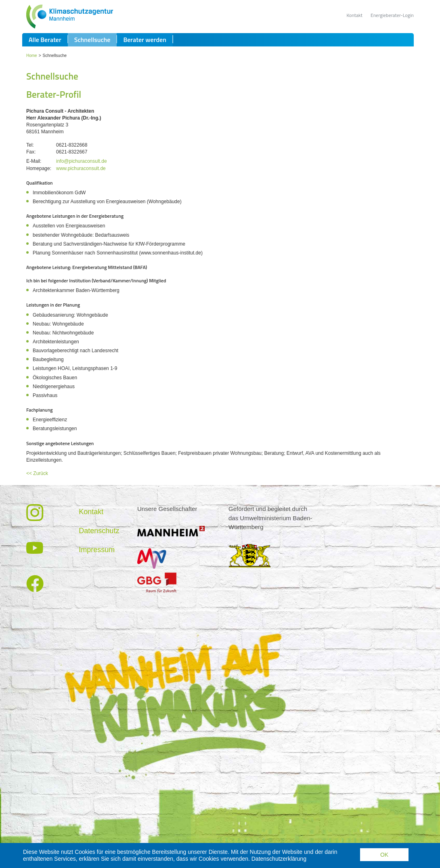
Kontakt (354, 15)
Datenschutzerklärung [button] (279, 859)
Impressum (97, 569)
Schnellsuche (92, 59)
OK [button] (384, 855)
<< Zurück (37, 493)
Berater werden (145, 59)
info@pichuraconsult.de (82, 181)
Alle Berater (45, 59)
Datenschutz (99, 550)
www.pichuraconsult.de (81, 188)
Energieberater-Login (392, 15)
